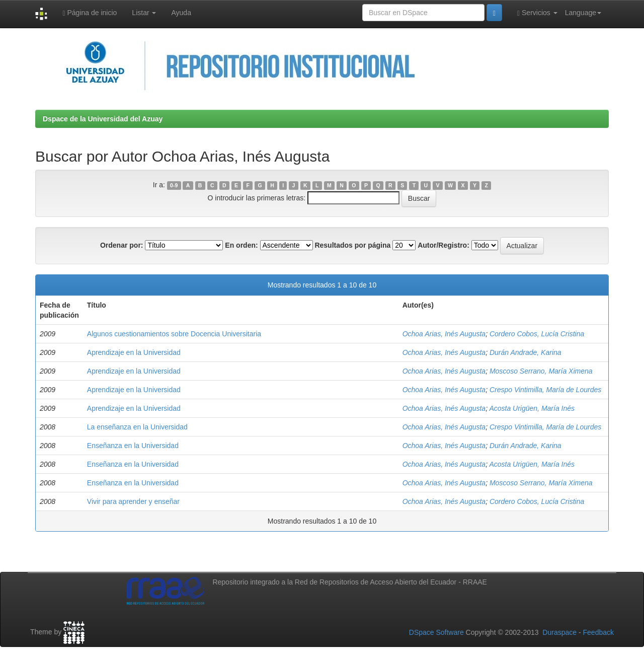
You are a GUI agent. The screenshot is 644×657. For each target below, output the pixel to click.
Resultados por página (352, 245)
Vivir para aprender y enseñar (133, 501)
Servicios (537, 13)
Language (583, 13)
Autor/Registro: (444, 245)
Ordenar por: (122, 245)
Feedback (598, 632)
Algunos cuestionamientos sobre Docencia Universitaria (174, 334)
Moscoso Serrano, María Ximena (541, 371)
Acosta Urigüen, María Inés (532, 408)
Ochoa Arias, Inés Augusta (444, 334)
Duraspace (559, 632)
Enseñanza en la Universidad (133, 446)
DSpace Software (436, 632)
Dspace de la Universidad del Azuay (103, 119)
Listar (144, 13)
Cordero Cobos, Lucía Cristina (537, 334)
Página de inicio (90, 13)
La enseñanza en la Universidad (137, 427)
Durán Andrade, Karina (526, 352)
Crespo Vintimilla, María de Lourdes (545, 390)
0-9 (174, 185)
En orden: (241, 245)
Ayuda (181, 13)
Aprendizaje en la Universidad (134, 352)
